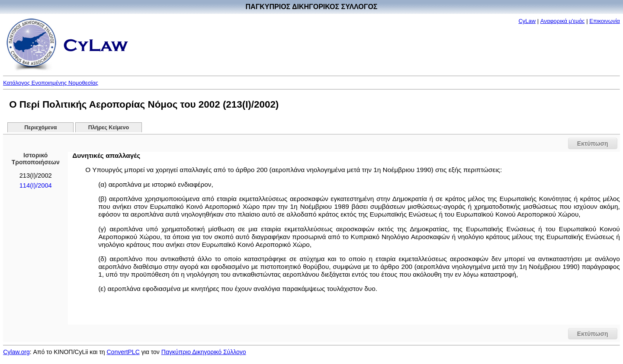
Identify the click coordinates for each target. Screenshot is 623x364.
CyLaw (527, 21)
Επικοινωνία (605, 21)
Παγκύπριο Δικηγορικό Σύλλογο (204, 352)
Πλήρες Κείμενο (109, 128)
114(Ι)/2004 (36, 185)
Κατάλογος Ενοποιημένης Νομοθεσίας (51, 83)
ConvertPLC (123, 352)
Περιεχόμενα (40, 128)
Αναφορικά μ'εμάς (563, 21)
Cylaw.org (16, 352)
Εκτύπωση (593, 144)
